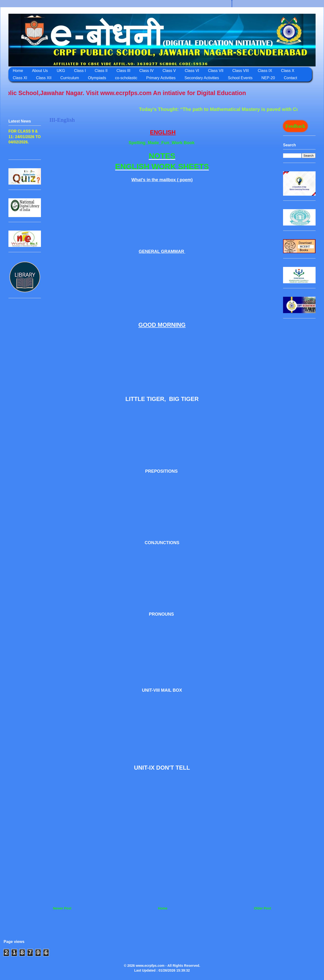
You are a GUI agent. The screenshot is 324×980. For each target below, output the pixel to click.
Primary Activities (161, 78)
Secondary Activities (202, 78)
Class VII (216, 71)
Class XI (20, 78)
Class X (288, 71)
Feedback (295, 126)
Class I (80, 71)
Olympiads (97, 78)
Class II (101, 71)
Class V (169, 71)
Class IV (146, 71)
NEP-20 (268, 78)
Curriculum (70, 78)
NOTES (162, 156)
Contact (290, 78)
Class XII (44, 78)
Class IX (265, 71)
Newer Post (62, 908)
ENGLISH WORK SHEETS (162, 167)
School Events (240, 78)
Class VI (192, 71)
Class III (123, 71)
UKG (61, 71)
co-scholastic (126, 78)
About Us (40, 71)
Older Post (262, 908)
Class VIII (241, 71)
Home (18, 71)
